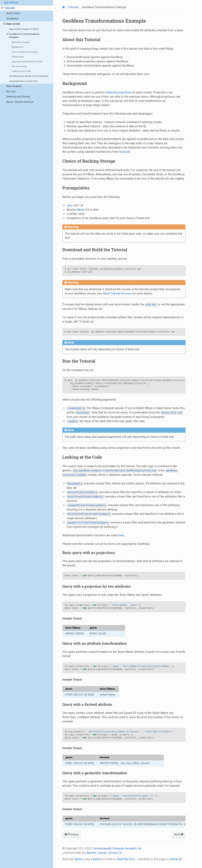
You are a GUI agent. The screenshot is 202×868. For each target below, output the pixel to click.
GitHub (176, 859)
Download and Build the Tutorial (27, 62)
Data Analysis (14, 86)
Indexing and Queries (18, 97)
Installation (12, 19)
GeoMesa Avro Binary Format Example (29, 76)
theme (97, 859)
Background (18, 47)
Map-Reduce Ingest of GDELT (24, 29)
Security (11, 92)
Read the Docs (126, 859)
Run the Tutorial (19, 66)
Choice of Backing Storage (24, 52)
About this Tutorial (21, 42)
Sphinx (79, 859)
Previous (72, 834)
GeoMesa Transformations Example (23, 35)
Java (69, 205)
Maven (81, 210)
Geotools (125, 152)
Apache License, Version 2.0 (104, 853)
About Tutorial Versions (20, 102)
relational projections (118, 92)
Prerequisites (18, 57)
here (122, 535)
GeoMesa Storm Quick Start (23, 81)
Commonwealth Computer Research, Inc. (117, 848)
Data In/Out (12, 24)
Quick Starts (13, 13)
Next (179, 834)
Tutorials (8, 8)
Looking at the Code (21, 71)
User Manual (11, 3)
